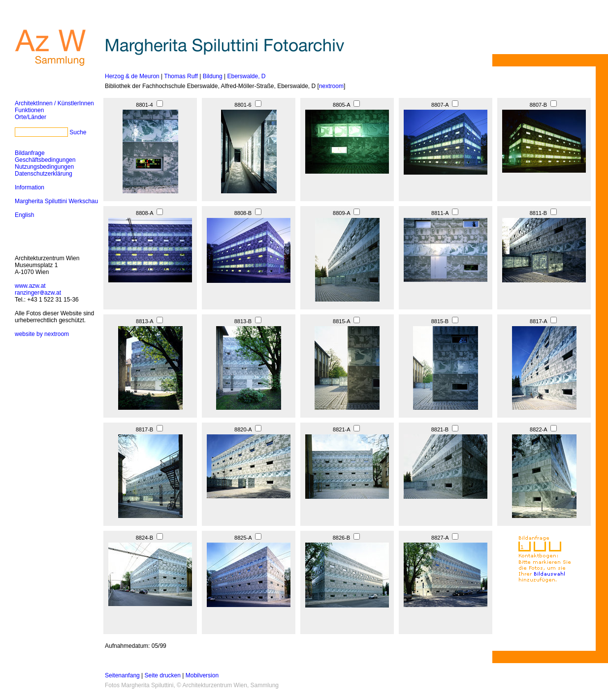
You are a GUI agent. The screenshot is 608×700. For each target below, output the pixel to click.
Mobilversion (202, 675)
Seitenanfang (122, 675)
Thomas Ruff (181, 76)
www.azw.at (30, 286)
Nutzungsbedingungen (44, 167)
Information (30, 187)
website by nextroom (42, 334)
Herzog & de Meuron (132, 76)
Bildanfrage (30, 153)
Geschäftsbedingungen (45, 160)
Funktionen (29, 110)
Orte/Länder (31, 117)
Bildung (213, 76)
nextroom (331, 86)
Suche (78, 132)
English (24, 215)
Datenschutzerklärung (44, 174)
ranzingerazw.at (38, 293)
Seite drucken (163, 675)
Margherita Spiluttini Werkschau (56, 201)
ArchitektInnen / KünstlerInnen (54, 103)
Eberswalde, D (246, 76)
